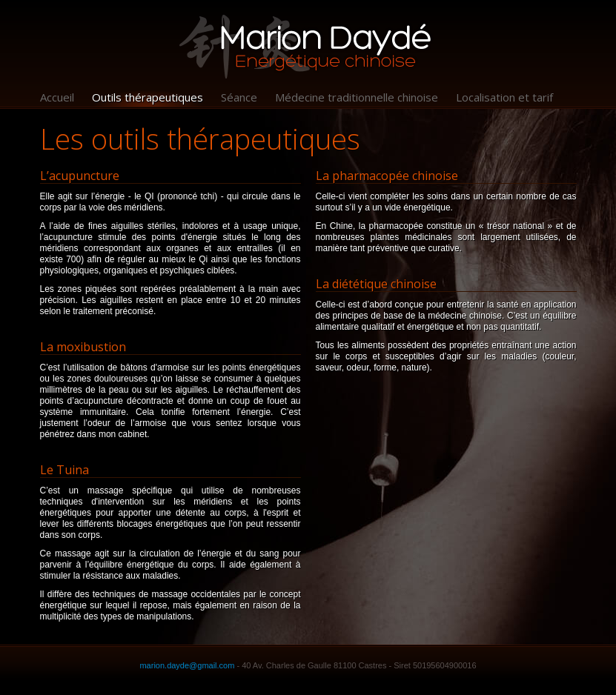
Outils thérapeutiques (148, 97)
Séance (239, 97)
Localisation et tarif (504, 97)
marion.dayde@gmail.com (187, 665)
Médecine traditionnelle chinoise (357, 97)
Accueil (57, 97)
